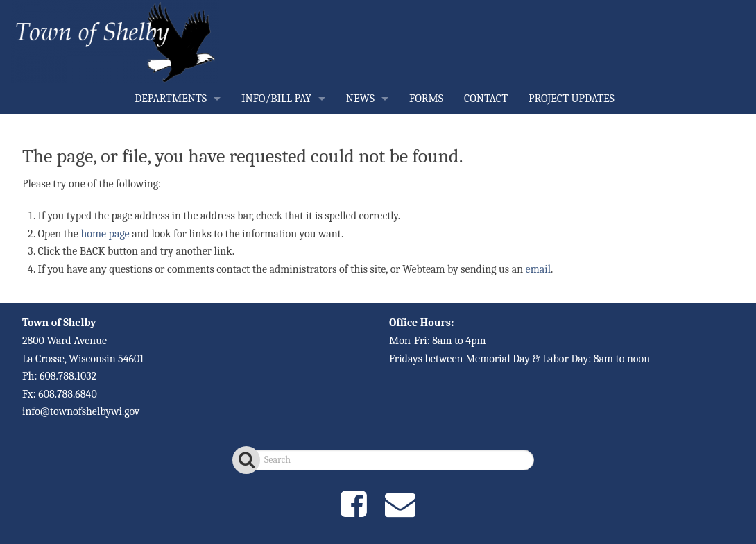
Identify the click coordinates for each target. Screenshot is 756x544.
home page (105, 234)
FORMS (426, 99)
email (538, 269)
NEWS (360, 99)
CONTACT (486, 99)
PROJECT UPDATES (572, 99)
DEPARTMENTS (171, 99)
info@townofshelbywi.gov (81, 411)
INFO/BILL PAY (276, 99)
